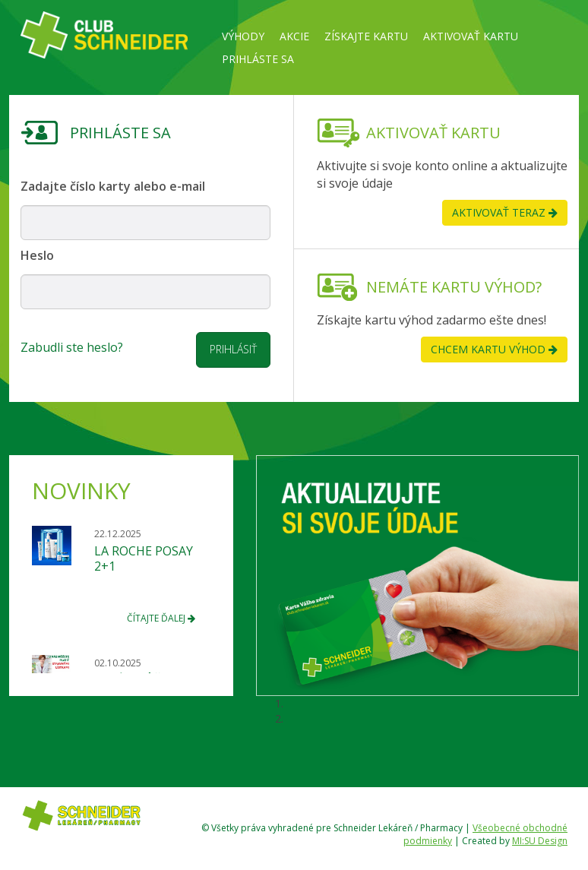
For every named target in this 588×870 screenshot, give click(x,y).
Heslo (37, 255)
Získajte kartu (366, 36)
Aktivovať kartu (471, 36)
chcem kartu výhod (494, 349)
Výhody (243, 36)
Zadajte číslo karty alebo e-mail (113, 186)
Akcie (294, 36)
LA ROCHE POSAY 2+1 (144, 558)
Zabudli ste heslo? (72, 347)
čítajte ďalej (161, 618)
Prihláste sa (258, 59)
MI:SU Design (540, 841)
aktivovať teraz (505, 212)
